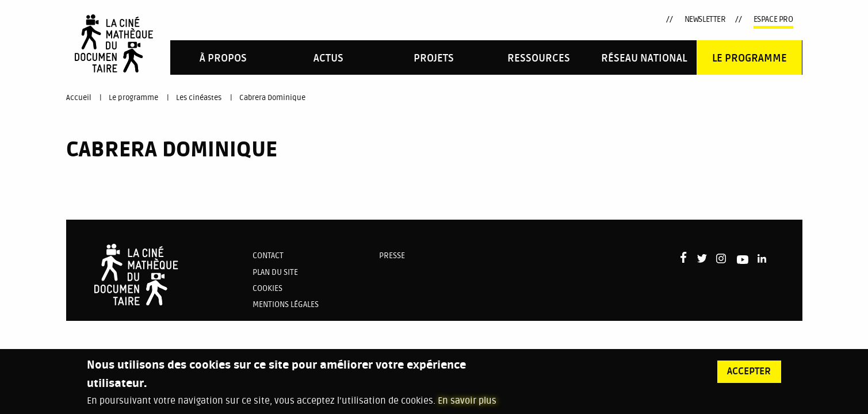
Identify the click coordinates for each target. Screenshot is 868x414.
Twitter (573, 20)
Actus (328, 58)
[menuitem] (223, 57)
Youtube (613, 22)
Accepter (749, 378)
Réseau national (644, 58)
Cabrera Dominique (272, 98)
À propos (223, 58)
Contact (268, 256)
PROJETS (434, 58)
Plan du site (275, 272)
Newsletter (705, 19)
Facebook (557, 18)
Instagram (592, 19)
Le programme (750, 58)
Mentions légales (286, 304)
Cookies (267, 288)
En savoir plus (467, 407)
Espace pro (773, 19)
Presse (392, 256)
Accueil (79, 98)
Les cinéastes (199, 98)
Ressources (539, 58)
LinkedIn (634, 20)
